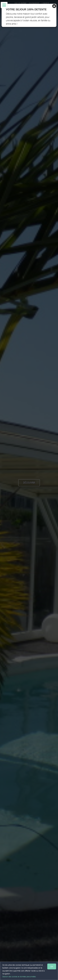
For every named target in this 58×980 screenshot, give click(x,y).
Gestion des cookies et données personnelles (19, 977)
